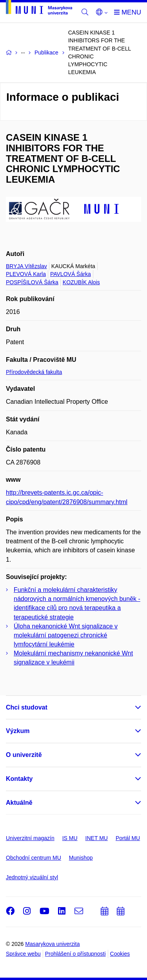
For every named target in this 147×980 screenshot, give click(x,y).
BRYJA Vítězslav (26, 266)
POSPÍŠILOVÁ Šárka (32, 282)
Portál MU (128, 838)
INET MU (97, 838)
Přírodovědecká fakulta (34, 372)
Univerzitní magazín (30, 838)
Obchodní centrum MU (34, 858)
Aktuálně (19, 803)
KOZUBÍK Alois (81, 282)
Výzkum (18, 731)
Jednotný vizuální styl (32, 877)
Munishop (81, 858)
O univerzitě (24, 755)
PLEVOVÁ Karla (26, 274)
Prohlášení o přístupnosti (75, 954)
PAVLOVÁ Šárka (71, 274)
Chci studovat (27, 707)
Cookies (120, 954)
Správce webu (23, 954)
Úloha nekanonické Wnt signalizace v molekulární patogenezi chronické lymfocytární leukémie (66, 635)
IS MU (70, 838)
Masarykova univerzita (52, 944)
